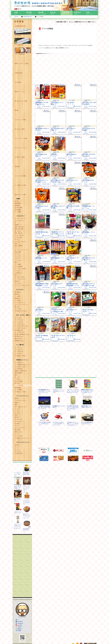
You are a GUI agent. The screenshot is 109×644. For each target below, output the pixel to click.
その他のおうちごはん (21, 311)
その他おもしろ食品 (20, 392)
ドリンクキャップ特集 (21, 138)
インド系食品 (18, 390)
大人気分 (17, 424)
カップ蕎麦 (18, 212)
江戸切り (17, 201)
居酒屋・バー (18, 225)
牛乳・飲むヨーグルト (21, 407)
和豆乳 (17, 417)
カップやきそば (19, 351)
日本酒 (17, 445)
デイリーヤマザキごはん (22, 326)
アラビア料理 (18, 267)
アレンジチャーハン (20, 303)
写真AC (20, 627)
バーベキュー (18, 260)
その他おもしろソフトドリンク (23, 438)
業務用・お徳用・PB (20, 371)
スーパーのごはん (20, 332)
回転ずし (17, 281)
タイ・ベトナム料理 (20, 269)
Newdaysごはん (19, 330)
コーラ (17, 426)
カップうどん (18, 354)
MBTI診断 (18, 631)
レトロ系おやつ (19, 362)
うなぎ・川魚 (18, 237)
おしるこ (17, 413)
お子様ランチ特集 (20, 157)
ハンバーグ (18, 256)
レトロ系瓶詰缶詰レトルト (22, 365)
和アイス (17, 383)
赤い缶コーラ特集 (20, 129)
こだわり (17, 379)
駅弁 (16, 275)
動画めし (17, 298)
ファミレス (18, 283)
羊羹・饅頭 (18, 252)
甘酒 (16, 415)
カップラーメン (19, 347)
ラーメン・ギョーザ (20, 218)
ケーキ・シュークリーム (22, 250)
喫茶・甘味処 (18, 246)
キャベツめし (18, 309)
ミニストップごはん (20, 328)
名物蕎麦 (17, 205)
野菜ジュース (18, 432)
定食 (16, 244)
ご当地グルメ (18, 273)
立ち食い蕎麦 (18, 208)
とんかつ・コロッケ (20, 241)
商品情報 (47, 85)
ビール (17, 449)
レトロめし (18, 300)
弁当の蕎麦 (18, 210)
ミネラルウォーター (20, 400)
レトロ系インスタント (21, 367)
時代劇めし (18, 292)
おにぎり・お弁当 (20, 277)
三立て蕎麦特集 (19, 45)
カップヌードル (19, 349)
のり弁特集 (18, 82)
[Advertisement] (22, 566)
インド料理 (18, 264)
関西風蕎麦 (18, 203)
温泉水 (17, 398)
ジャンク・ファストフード (22, 285)
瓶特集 (17, 110)
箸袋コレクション (20, 92)
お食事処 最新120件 (27, 17)
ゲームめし (18, 296)
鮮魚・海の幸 (18, 233)
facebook (20, 621)
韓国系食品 (18, 388)
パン (16, 248)
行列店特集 (18, 35)
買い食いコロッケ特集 (21, 101)
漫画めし (17, 294)
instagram (20, 623)
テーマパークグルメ (20, 279)
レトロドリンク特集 (20, 120)
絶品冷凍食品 (18, 373)
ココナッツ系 (18, 436)
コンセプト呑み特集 (20, 176)
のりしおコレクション (21, 148)
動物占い (20, 629)
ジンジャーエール (20, 428)
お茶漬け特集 (18, 73)
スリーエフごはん (20, 324)
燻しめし (17, 307)
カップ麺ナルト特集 (20, 185)
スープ (17, 434)
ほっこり (17, 377)
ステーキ (17, 254)
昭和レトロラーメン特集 (22, 63)
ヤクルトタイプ (19, 421)
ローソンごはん (19, 322)
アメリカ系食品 (19, 385)
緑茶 (16, 405)
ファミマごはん (19, 320)
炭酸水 (17, 403)
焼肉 (16, 262)
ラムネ (17, 411)
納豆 (16, 375)
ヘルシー (17, 271)
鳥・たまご (18, 231)
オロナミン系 (18, 419)
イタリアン (18, 258)
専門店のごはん (19, 336)
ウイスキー (18, 451)
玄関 (17, 17)
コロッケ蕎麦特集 (20, 54)
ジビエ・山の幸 (19, 235)
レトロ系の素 (18, 369)
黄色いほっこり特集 (20, 195)
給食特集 (17, 166)
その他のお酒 (18, 453)
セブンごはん (18, 318)
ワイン (17, 447)
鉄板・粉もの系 (19, 227)
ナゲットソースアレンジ (22, 305)
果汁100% (18, 430)
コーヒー (17, 409)
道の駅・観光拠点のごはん (22, 334)
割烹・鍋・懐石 (19, 229)
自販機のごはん (19, 341)
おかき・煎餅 (18, 381)
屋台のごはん (18, 339)
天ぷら (17, 239)
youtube (20, 625)
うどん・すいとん (20, 221)
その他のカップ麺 (20, 356)
